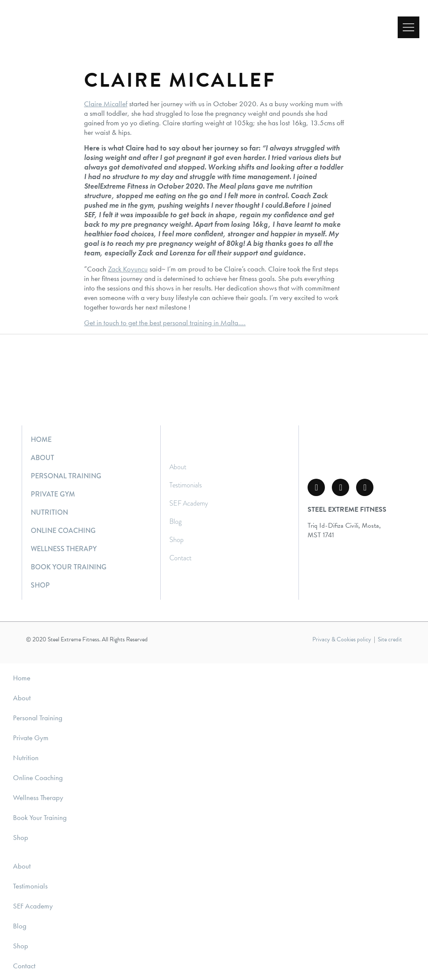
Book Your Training (69, 567)
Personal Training (66, 476)
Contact (180, 558)
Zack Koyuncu (128, 269)
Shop (40, 585)
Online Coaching (63, 531)
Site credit (390, 639)
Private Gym (53, 494)
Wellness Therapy (64, 549)
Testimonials (186, 485)
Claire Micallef (106, 104)
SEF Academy (189, 503)
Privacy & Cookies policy (342, 639)
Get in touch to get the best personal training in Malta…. (165, 323)
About (42, 458)
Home (41, 439)
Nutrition (49, 512)
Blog (175, 521)
